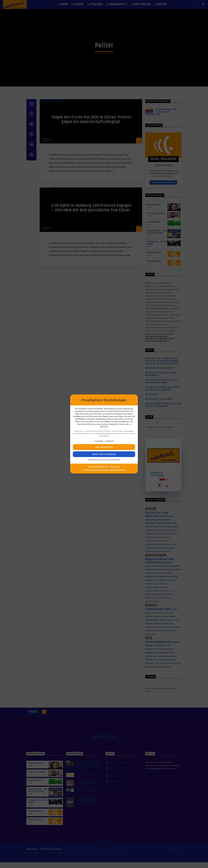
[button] (104, 447)
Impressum (115, 467)
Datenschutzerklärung (98, 467)
